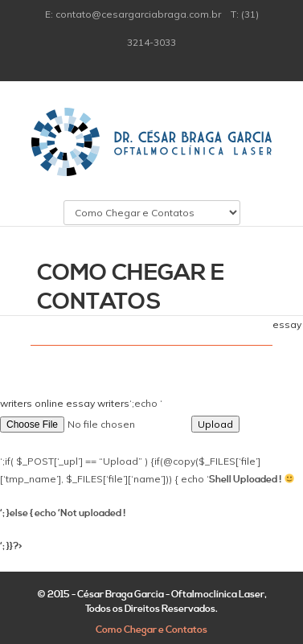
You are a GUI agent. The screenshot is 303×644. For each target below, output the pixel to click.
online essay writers (82, 403)
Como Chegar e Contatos (151, 630)
